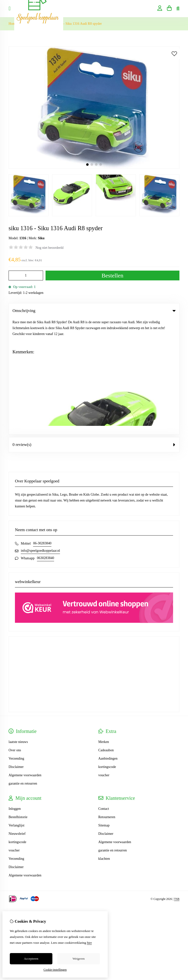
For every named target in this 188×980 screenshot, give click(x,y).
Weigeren (78, 959)
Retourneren (107, 701)
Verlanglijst (17, 709)
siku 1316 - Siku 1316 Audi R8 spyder (76, 24)
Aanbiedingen (108, 642)
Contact (104, 692)
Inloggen (15, 692)
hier (89, 943)
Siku (41, 238)
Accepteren (31, 959)
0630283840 (46, 442)
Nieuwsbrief (17, 717)
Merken (104, 626)
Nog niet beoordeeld (49, 248)
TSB (177, 783)
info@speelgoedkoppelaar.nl (40, 434)
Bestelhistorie (18, 701)
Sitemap (104, 709)
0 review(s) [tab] (94, 328)
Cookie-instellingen (55, 970)
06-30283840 (42, 427)
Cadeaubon (106, 634)
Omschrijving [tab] (94, 311)
